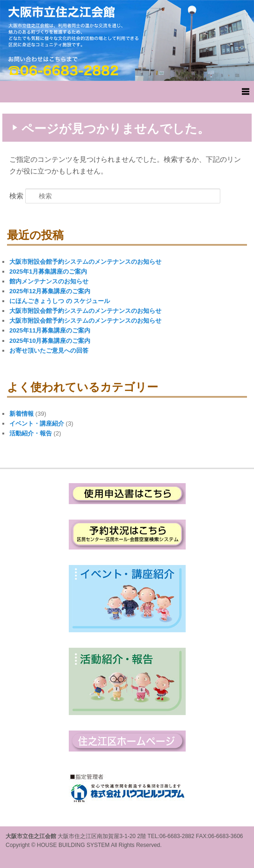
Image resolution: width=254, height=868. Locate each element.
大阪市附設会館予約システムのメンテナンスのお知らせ (85, 262)
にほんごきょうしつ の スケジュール (60, 301)
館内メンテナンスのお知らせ (49, 281)
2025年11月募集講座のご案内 (50, 330)
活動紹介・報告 (31, 433)
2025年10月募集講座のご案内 (50, 341)
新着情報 (22, 414)
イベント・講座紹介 (37, 423)
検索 (16, 196)
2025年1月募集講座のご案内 (48, 271)
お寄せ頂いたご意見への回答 (49, 351)
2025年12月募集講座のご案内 (50, 291)
